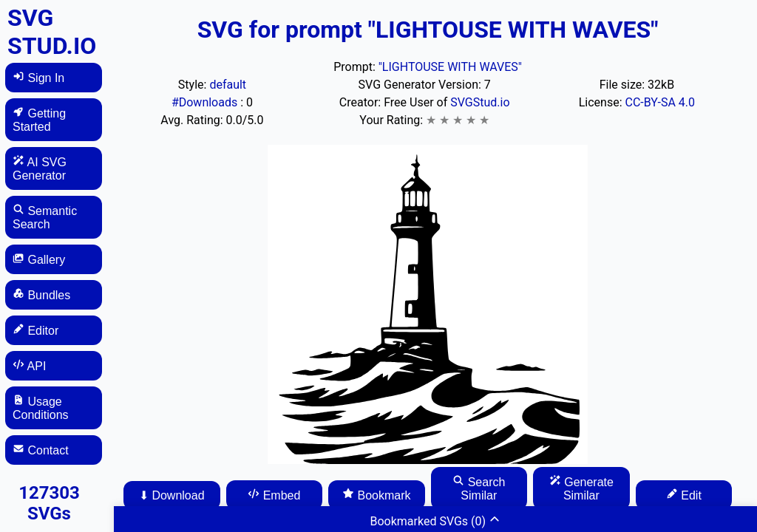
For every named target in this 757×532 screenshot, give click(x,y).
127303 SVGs (49, 503)
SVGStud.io (480, 102)
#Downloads (206, 102)
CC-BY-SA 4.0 (661, 102)
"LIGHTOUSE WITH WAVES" (450, 67)
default (228, 85)
